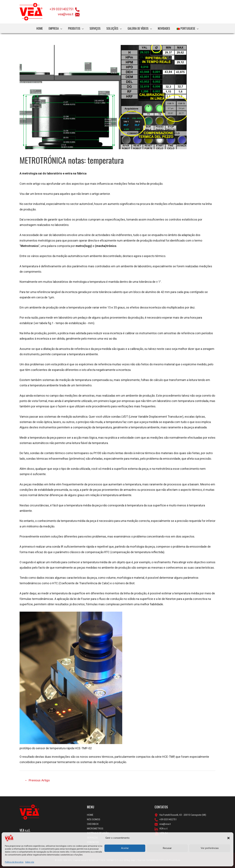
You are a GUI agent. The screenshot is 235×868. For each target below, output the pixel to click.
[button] (228, 838)
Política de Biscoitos (14, 862)
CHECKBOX (93, 824)
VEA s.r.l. (163, 829)
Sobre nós (30, 862)
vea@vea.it (69, 14)
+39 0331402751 (62, 9)
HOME (90, 815)
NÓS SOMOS (94, 819)
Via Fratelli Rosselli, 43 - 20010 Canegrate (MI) (182, 815)
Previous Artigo (37, 780)
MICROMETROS (95, 829)
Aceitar (125, 848)
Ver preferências (210, 848)
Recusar (167, 848)
